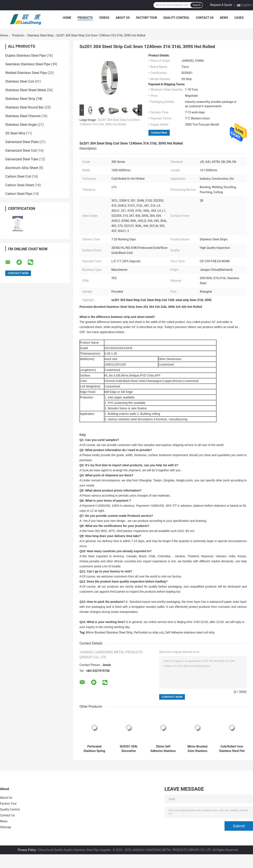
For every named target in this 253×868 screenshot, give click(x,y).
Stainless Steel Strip (40, 35)
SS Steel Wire (15, 133)
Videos (104, 18)
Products (85, 18)
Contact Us (205, 18)
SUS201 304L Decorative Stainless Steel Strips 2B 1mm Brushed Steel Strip (129, 749)
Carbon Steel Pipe (19, 194)
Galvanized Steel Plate (22, 142)
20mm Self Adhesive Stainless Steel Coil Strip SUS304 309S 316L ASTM (163, 749)
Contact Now (159, 133)
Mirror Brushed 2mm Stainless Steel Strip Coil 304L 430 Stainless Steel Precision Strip (197, 749)
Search (196, 5)
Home (67, 18)
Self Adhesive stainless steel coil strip (190, 632)
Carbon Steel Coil (18, 176)
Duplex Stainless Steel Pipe (26, 56)
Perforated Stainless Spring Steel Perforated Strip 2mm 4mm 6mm (94, 749)
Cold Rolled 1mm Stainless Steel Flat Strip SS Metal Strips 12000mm (232, 749)
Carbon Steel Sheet (20, 185)
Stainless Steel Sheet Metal (26, 90)
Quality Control (176, 18)
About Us (123, 18)
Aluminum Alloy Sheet (22, 168)
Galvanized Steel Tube (22, 159)
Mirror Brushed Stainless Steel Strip (109, 632)
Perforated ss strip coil (149, 632)
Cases (239, 18)
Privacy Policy (27, 850)
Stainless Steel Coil (20, 81)
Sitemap (5, 827)
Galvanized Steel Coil (21, 151)
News (224, 18)
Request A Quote (221, 5)
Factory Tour (147, 18)
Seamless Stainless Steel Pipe (28, 64)
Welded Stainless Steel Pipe (26, 73)
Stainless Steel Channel (23, 116)
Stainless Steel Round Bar (24, 107)
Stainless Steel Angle (21, 125)
